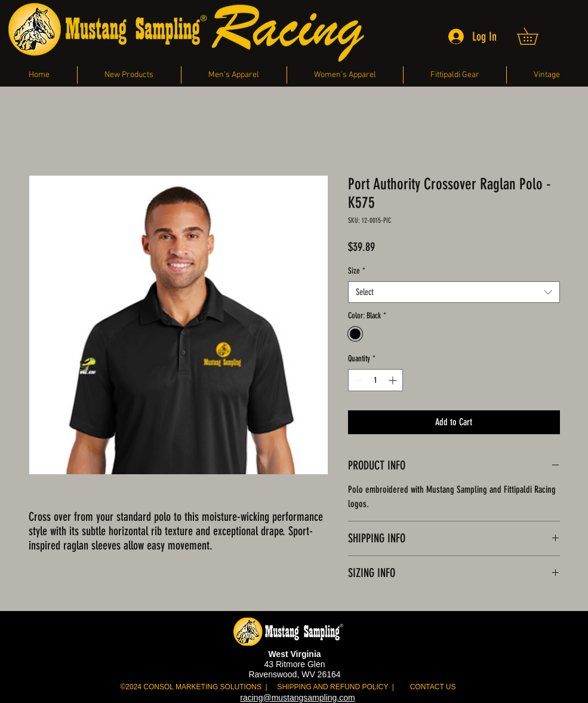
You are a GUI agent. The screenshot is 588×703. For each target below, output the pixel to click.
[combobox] (454, 292)
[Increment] (394, 380)
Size (357, 271)
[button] (536, 36)
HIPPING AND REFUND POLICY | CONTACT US (369, 687)
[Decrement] (357, 380)
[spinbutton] (375, 380)
